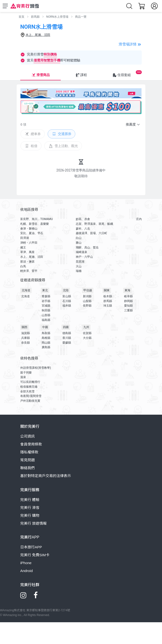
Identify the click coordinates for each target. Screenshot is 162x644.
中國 (45, 327)
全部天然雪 (27, 391)
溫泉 (23, 377)
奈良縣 (25, 343)
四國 (66, 327)
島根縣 (46, 338)
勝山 (79, 243)
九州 (86, 327)
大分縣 (87, 338)
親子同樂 (26, 373)
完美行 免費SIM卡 (35, 555)
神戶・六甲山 (84, 257)
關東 (107, 290)
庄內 (139, 219)
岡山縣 (46, 343)
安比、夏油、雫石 (32, 233)
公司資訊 (28, 436)
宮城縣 (46, 306)
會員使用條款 (31, 444)
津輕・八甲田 (29, 243)
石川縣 (67, 301)
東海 (127, 290)
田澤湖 (25, 238)
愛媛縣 (67, 343)
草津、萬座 (27, 252)
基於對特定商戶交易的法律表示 (46, 476)
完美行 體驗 (30, 500)
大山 (79, 266)
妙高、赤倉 (83, 219)
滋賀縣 (25, 333)
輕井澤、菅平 (29, 271)
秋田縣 (46, 310)
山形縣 (46, 315)
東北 (45, 290)
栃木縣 (108, 296)
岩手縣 (46, 301)
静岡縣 (128, 301)
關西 (25, 327)
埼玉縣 (108, 306)
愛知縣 (128, 306)
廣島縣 (46, 347)
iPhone (26, 563)
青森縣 (46, 296)
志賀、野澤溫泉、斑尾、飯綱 (94, 224)
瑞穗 (79, 271)
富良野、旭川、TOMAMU (37, 219)
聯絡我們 (28, 468)
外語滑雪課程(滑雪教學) (35, 368)
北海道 (26, 290)
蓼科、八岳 (83, 229)
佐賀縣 (87, 333)
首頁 (21, 17)
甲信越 (88, 290)
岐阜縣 (128, 296)
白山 (79, 238)
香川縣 (67, 338)
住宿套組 (121, 75)
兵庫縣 (25, 338)
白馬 (23, 266)
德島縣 (67, 333)
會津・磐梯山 (29, 229)
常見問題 (28, 460)
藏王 (23, 248)
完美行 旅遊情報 (33, 523)
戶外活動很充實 (30, 401)
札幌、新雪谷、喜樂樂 (35, 224)
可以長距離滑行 (30, 382)
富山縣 (67, 296)
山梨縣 (87, 301)
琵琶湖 (80, 262)
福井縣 (67, 306)
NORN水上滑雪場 (57, 17)
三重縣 (128, 310)
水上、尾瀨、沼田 (32, 257)
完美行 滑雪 (30, 508)
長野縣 (87, 306)
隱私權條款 (29, 452)
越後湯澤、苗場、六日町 (91, 233)
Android (26, 571)
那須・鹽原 (27, 262)
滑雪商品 (40, 75)
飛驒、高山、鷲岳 (87, 248)
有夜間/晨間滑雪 (31, 396)
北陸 (66, 290)
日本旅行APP (31, 547)
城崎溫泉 (81, 252)
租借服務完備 (29, 387)
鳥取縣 (46, 333)
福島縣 (46, 320)
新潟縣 (87, 296)
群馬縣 (35, 17)
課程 (81, 75)
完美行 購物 (30, 515)
